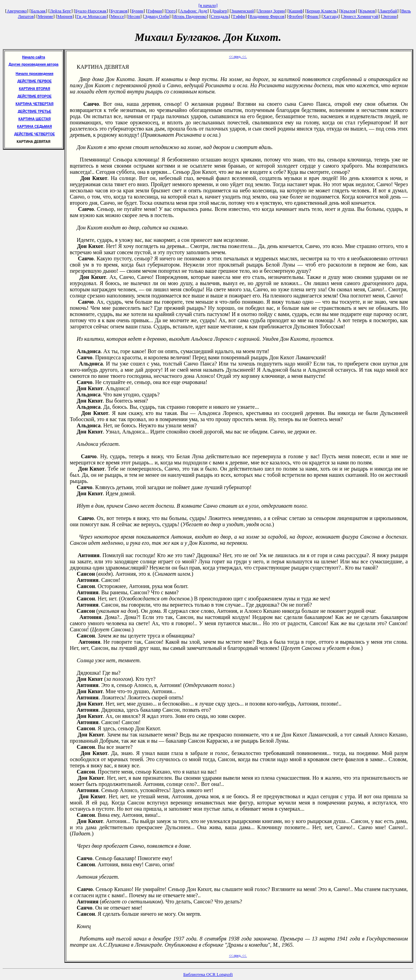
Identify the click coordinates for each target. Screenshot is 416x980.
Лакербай (388, 11)
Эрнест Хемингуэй (361, 16)
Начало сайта (33, 57)
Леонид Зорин (271, 11)
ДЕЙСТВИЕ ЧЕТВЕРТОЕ (34, 134)
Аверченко (17, 11)
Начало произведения (34, 74)
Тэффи (239, 16)
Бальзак (38, 11)
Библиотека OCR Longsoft (208, 974)
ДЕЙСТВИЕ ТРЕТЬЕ (35, 111)
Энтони (389, 16)
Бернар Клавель (322, 11)
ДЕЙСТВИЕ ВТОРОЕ (35, 96)
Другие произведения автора (33, 64)
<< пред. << (238, 57)
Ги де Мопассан (92, 16)
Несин (134, 16)
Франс (313, 16)
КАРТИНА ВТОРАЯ (35, 89)
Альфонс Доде (194, 11)
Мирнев (65, 16)
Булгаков (119, 11)
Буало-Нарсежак (91, 11)
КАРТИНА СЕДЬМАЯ (35, 127)
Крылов (348, 11)
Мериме (46, 16)
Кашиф (296, 11)
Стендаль (220, 16)
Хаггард (331, 16)
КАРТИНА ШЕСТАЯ (34, 119)
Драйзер (220, 11)
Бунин (138, 11)
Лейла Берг (60, 11)
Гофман (155, 11)
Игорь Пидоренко (190, 16)
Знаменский (243, 11)
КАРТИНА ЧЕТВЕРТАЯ (35, 104)
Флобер (296, 16)
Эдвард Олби (157, 16)
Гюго (171, 11)
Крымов (367, 11)
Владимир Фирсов (267, 16)
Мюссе (117, 16)
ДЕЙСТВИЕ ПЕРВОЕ (34, 81)
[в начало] (208, 5)
